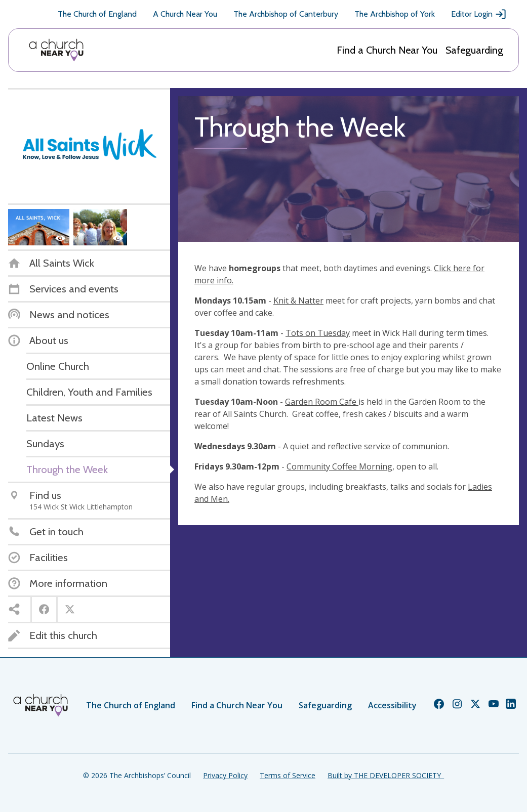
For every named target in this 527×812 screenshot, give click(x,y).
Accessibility (392, 705)
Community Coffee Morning (339, 466)
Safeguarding (474, 50)
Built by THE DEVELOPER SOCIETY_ (386, 775)
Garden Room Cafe (322, 402)
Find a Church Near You (387, 50)
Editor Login (479, 14)
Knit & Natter (298, 301)
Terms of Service (288, 775)
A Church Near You (185, 14)
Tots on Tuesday (318, 333)
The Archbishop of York (395, 14)
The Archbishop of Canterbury (286, 14)
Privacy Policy (225, 775)
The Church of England (97, 14)
